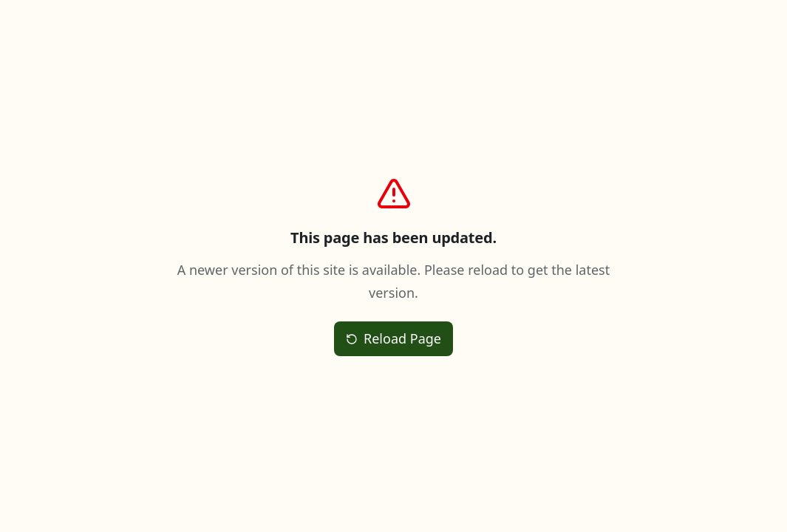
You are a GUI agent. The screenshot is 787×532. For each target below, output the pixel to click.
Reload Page (393, 338)
